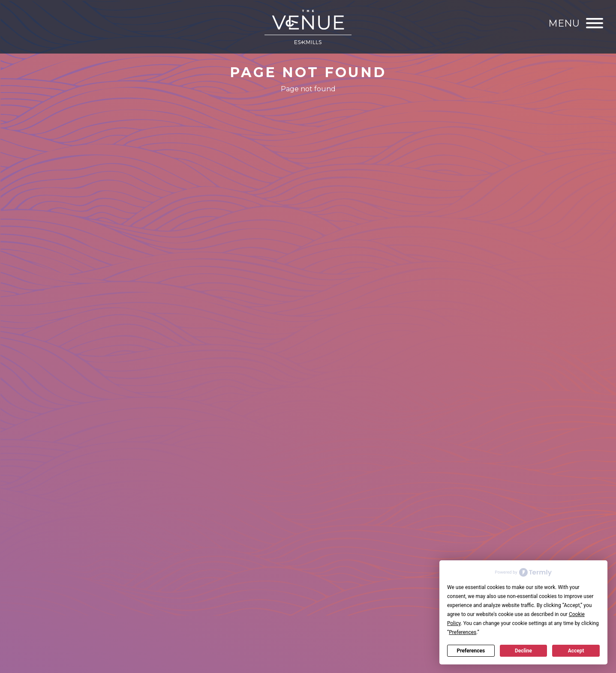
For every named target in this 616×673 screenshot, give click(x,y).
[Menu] (576, 23)
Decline (523, 651)
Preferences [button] (463, 632)
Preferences (471, 651)
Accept (576, 651)
